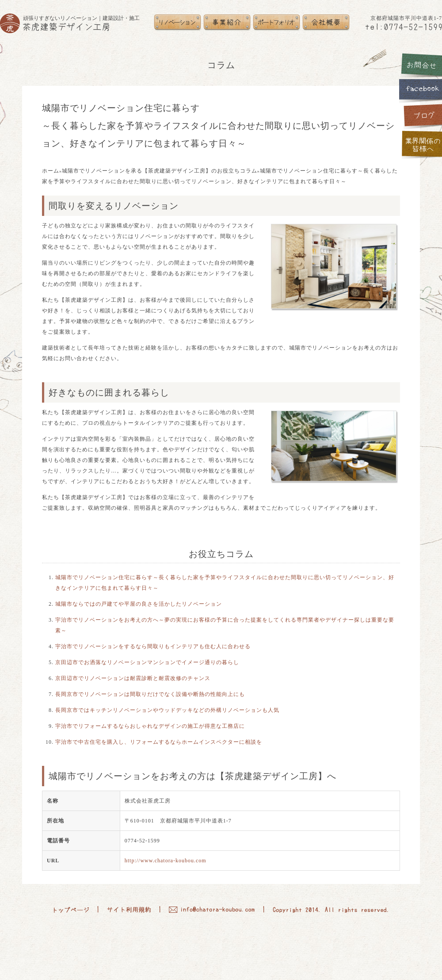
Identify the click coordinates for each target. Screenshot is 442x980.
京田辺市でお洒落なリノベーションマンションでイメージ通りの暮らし (147, 662)
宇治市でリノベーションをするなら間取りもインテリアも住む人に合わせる (153, 646)
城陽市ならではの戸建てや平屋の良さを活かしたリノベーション (139, 604)
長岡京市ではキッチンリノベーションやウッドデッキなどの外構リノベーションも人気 (167, 710)
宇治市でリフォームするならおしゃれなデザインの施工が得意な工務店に (150, 726)
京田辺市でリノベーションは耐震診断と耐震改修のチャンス (133, 678)
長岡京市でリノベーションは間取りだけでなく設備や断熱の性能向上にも (150, 694)
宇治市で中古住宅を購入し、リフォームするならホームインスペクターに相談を (159, 742)
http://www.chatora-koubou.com (166, 861)
